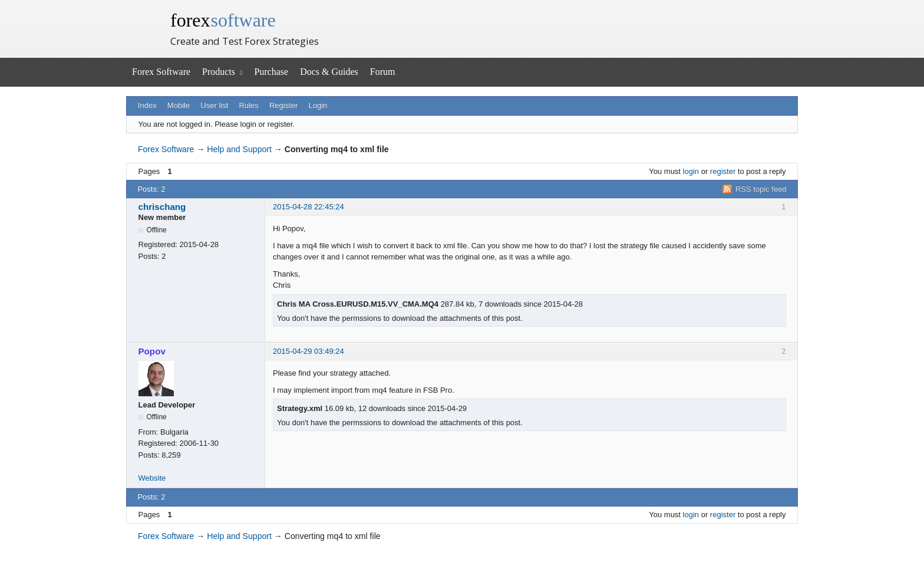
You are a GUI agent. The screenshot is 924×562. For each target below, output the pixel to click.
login (691, 171)
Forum (383, 72)
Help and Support (239, 149)
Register (283, 105)
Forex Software (161, 72)
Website (152, 478)
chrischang (162, 207)
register (723, 171)
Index (147, 105)
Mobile (179, 105)
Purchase (271, 72)
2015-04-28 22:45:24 (308, 207)
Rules (248, 105)
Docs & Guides (329, 72)
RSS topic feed (761, 189)
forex (223, 20)
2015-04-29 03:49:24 (308, 351)
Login (318, 105)
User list (214, 105)
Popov (152, 351)
